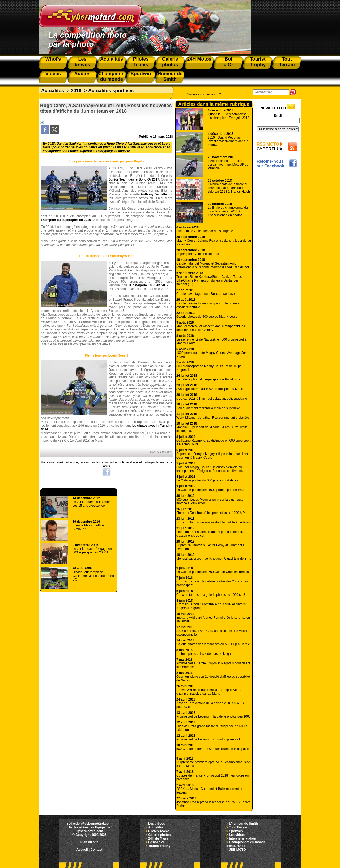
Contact (97, 850)
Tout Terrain (238, 827)
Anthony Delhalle (154, 194)
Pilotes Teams (159, 831)
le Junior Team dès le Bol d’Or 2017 (140, 178)
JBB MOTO (237, 850)
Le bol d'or (156, 842)
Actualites (53, 91)
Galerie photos (159, 835)
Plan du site (89, 842)
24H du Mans (158, 838)
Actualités (156, 827)
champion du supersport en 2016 (66, 220)
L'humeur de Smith (243, 824)
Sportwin (236, 831)
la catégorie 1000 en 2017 (149, 285)
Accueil (82, 850)
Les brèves (157, 824)
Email (278, 116)
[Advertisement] (278, 252)
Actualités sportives (111, 91)
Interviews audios (242, 838)
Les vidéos (237, 835)
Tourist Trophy (159, 846)
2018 (76, 91)
